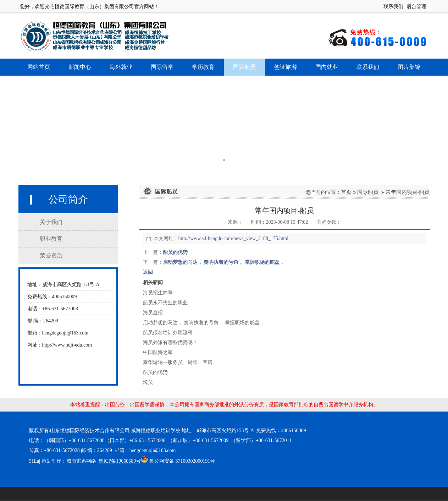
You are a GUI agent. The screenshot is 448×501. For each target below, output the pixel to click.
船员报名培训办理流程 (168, 333)
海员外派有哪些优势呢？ (170, 342)
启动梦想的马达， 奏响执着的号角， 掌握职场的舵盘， (224, 262)
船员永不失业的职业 (165, 303)
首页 (346, 192)
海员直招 (153, 313)
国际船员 (368, 192)
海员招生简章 (158, 293)
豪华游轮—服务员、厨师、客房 (178, 362)
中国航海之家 (158, 352)
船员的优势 (175, 252)
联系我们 (393, 7)
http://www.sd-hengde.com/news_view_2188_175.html (234, 238)
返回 (148, 272)
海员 (148, 382)
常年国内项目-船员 (408, 192)
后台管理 (416, 7)
